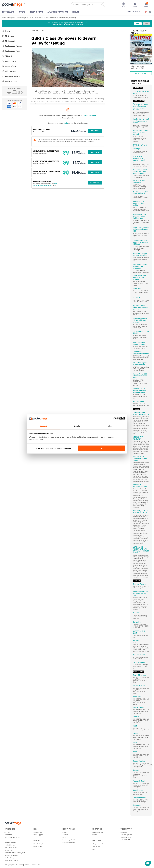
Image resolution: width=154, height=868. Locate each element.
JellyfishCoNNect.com (128, 840)
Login (66, 123)
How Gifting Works (40, 844)
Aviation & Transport (58, 12)
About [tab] (111, 426)
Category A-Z (9, 61)
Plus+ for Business (11, 848)
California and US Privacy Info (15, 853)
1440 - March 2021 (36, 18)
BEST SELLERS (8, 12)
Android (65, 835)
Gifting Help (38, 846)
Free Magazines (10, 840)
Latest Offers (9, 66)
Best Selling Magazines (12, 837)
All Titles (7, 832)
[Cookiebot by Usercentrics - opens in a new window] (115, 419)
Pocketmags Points (69, 840)
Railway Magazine (23, 18)
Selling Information (98, 844)
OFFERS (22, 12)
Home (6, 31)
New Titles (8, 835)
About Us (124, 832)
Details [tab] (77, 426)
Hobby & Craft (36, 12)
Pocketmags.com (126, 835)
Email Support (38, 835)
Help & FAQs (38, 832)
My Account (9, 41)
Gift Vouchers (9, 71)
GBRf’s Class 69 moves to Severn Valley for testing (60, 18)
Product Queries (97, 832)
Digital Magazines (69, 842)
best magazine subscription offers (45, 185)
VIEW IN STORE (141, 73)
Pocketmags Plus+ (11, 51)
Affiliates (94, 835)
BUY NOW (95, 131)
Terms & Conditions (11, 855)
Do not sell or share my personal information (53, 448)
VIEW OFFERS (95, 182)
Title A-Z (7, 56)
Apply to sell (96, 846)
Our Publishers (10, 845)
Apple (65, 832)
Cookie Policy (9, 858)
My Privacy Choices (11, 860)
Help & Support (10, 81)
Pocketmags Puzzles (12, 46)
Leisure (76, 12)
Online (65, 837)
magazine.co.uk (126, 837)
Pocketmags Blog (10, 842)
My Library (8, 36)
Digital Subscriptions (9, 18)
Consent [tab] (43, 426)
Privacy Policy (9, 850)
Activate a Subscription (13, 76)
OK (101, 448)
